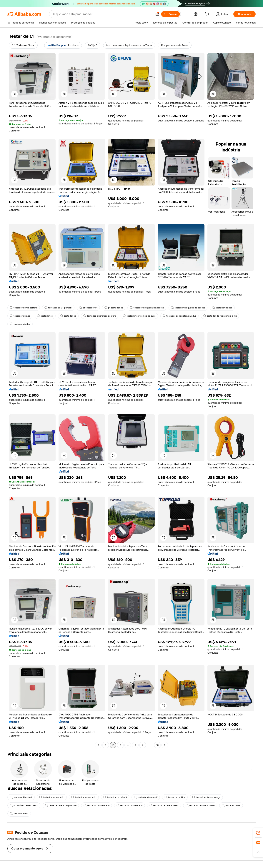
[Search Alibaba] (103, 14)
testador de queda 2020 (164, 805)
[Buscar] (170, 14)
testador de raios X (115, 797)
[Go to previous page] (98, 745)
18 (157, 745)
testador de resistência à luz (179, 316)
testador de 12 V (175, 797)
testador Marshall (21, 797)
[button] (157, 14)
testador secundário (52, 797)
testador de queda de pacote (147, 308)
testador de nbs (222, 308)
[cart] (208, 15)
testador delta (231, 805)
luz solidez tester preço (206, 797)
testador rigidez (20, 324)
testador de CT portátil (24, 308)
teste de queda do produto (61, 805)
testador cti (45, 316)
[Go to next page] (165, 745)
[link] (258, 833)
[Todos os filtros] (23, 45)
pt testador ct (88, 308)
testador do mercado (96, 805)
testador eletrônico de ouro (100, 316)
